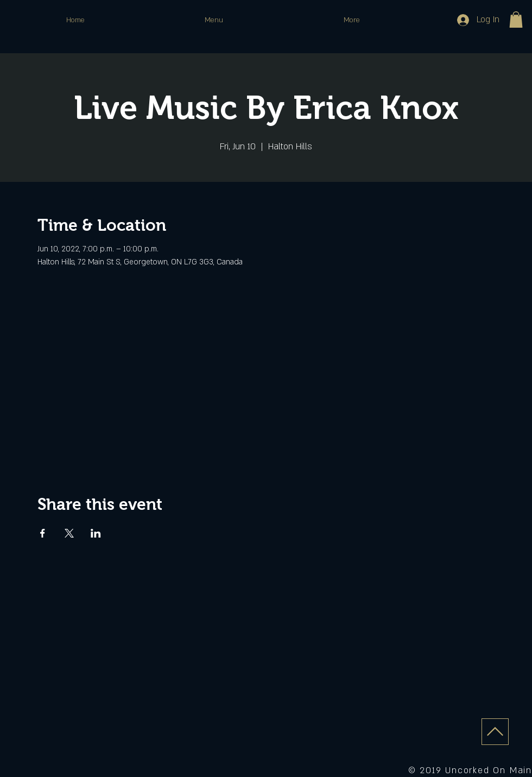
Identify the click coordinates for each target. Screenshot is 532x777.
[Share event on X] (69, 533)
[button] (516, 20)
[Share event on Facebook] (43, 533)
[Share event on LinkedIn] (96, 533)
